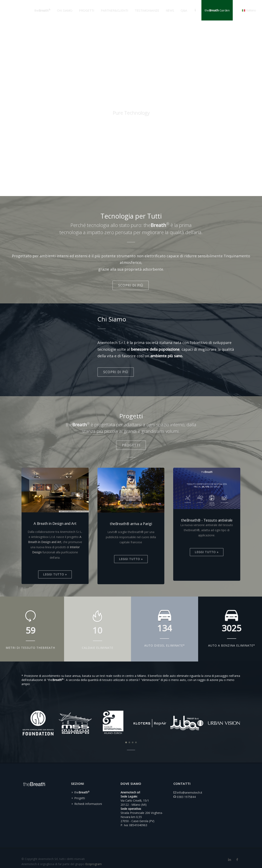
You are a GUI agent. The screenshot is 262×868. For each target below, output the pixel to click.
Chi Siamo (65, 10)
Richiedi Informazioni (88, 791)
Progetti (131, 445)
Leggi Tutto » (55, 574)
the (82, 780)
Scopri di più (131, 285)
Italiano (249, 10)
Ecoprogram (94, 852)
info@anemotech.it (190, 780)
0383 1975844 (186, 785)
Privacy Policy (30, 857)
